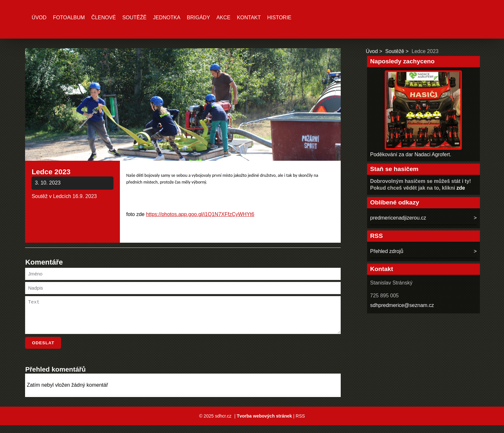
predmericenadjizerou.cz (398, 218)
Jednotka (167, 18)
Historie (279, 18)
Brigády (198, 18)
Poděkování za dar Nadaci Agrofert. (411, 154)
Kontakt (249, 18)
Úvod (39, 18)
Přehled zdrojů (387, 251)
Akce (223, 18)
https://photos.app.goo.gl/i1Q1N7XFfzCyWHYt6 (200, 214)
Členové (104, 18)
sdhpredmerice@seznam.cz (402, 305)
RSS (300, 424)
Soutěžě (134, 18)
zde (461, 188)
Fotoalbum (69, 18)
